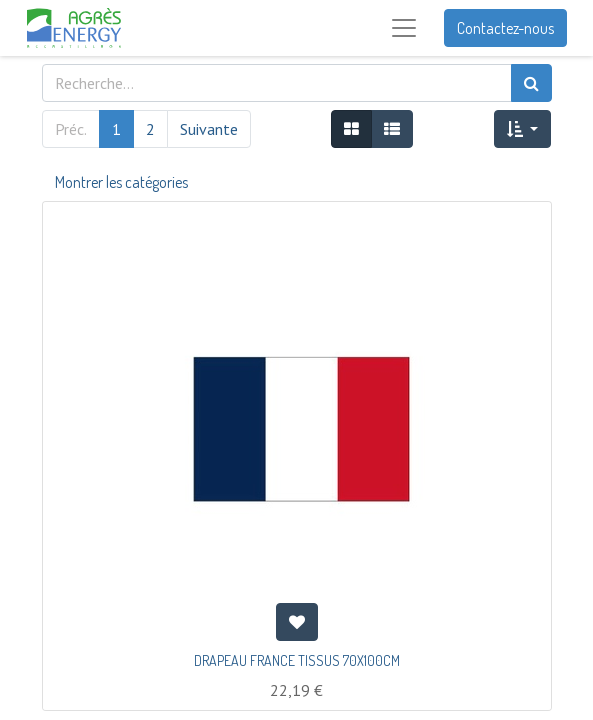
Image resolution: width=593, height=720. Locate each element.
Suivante (209, 129)
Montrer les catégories (121, 182)
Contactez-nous (505, 28)
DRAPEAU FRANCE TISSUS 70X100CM (297, 660)
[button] (522, 129)
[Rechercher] (531, 83)
